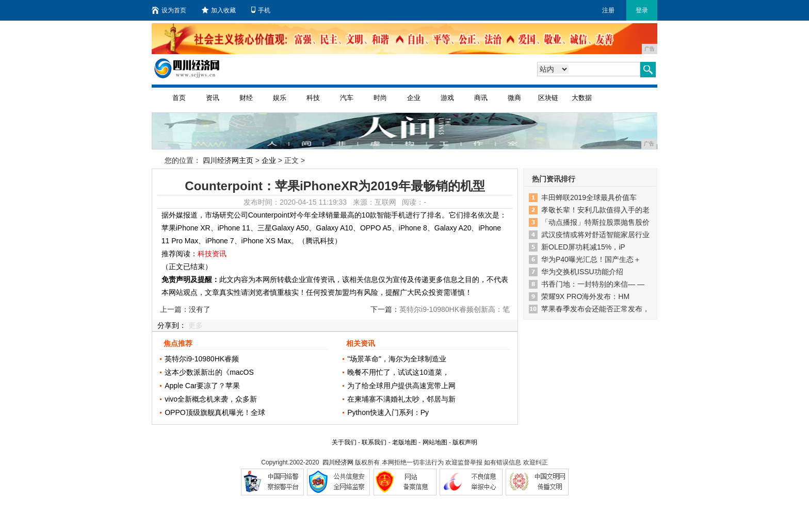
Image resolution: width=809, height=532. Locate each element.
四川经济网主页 (228, 160)
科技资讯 (212, 254)
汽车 (347, 98)
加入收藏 (219, 10)
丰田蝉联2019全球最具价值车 (589, 197)
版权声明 (465, 442)
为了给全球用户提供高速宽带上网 (401, 386)
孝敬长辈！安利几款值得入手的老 (595, 210)
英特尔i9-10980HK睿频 (202, 359)
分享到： (172, 325)
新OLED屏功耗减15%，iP (583, 247)
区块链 (548, 98)
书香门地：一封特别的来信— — (593, 284)
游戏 (447, 98)
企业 (414, 98)
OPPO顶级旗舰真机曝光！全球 (215, 412)
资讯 (213, 98)
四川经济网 (338, 462)
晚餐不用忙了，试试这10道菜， (398, 372)
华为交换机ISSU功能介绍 (582, 272)
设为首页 (169, 10)
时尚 (380, 98)
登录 (642, 10)
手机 (261, 10)
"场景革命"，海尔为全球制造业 (397, 359)
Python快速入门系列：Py (388, 412)
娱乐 (280, 98)
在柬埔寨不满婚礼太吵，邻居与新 (401, 399)
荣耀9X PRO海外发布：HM (585, 296)
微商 (514, 98)
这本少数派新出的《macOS (209, 372)
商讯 (481, 98)
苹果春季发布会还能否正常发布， (595, 309)
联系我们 (374, 442)
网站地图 (435, 442)
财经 (246, 98)
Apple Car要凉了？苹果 (202, 386)
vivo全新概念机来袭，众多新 (211, 399)
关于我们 (344, 442)
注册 (608, 10)
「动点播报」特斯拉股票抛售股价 (595, 222)
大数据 (582, 98)
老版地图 (405, 442)
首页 (179, 98)
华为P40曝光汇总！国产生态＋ (591, 259)
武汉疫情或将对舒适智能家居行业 (595, 235)
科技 (313, 98)
